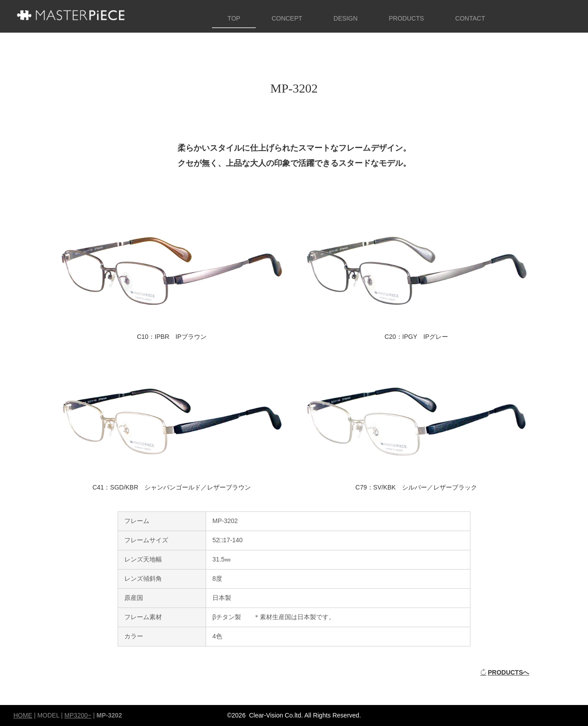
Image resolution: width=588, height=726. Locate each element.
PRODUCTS (407, 18)
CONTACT (470, 18)
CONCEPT (287, 18)
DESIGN (346, 18)
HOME (23, 715)
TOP (234, 18)
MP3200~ (78, 715)
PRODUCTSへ (505, 672)
